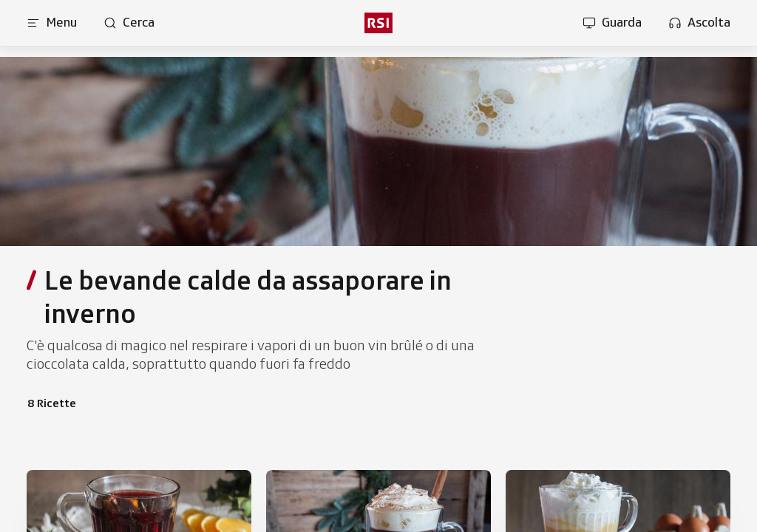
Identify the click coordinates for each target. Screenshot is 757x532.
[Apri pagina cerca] (129, 23)
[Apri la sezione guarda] (612, 23)
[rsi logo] (378, 23)
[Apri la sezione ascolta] (699, 23)
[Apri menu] (52, 23)
